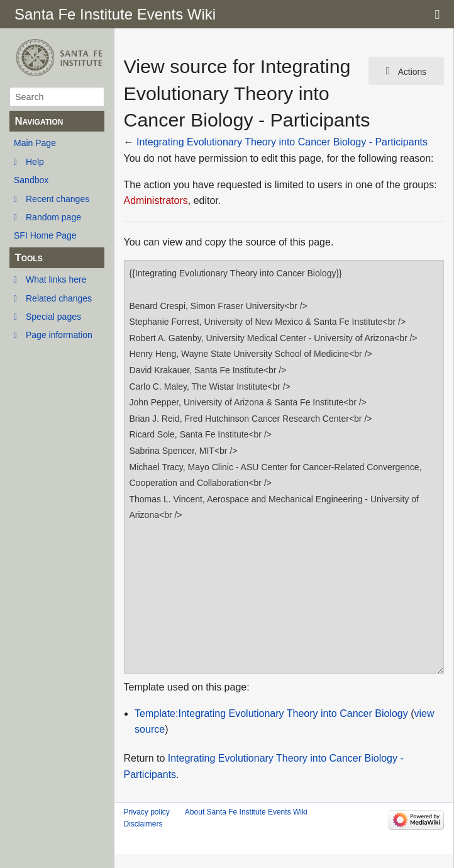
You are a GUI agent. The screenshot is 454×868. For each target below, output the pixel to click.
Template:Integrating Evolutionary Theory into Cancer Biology (271, 713)
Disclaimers (143, 824)
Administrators (156, 200)
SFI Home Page (45, 235)
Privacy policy (147, 812)
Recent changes (58, 199)
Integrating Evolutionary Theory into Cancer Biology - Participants (282, 142)
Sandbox (31, 180)
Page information (59, 335)
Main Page (35, 143)
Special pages (53, 317)
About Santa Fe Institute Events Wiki (246, 812)
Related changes (59, 298)
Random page (53, 217)
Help (35, 162)
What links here (56, 279)
